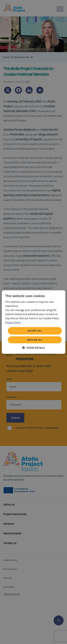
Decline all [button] (35, 340)
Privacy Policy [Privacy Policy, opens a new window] (13, 322)
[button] (33, 348)
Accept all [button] (35, 331)
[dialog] (33, 322)
